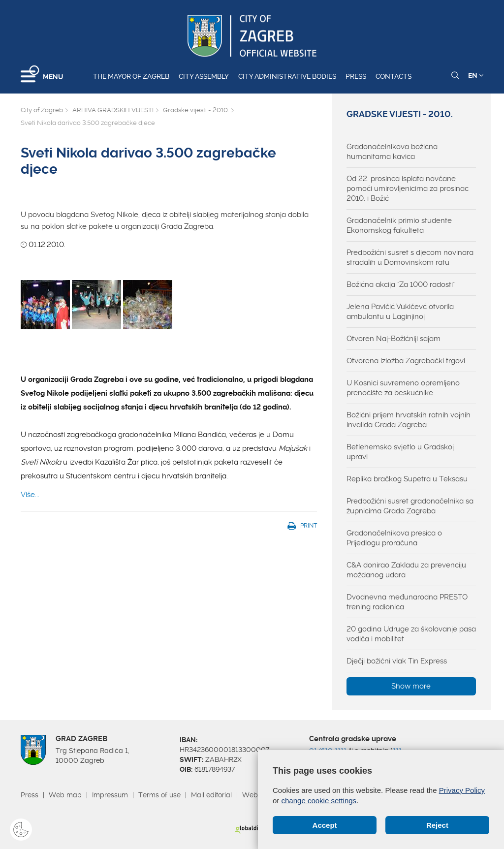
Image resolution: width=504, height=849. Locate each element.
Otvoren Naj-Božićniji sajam (394, 339)
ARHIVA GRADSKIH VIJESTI (113, 110)
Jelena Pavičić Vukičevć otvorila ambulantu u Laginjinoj (400, 312)
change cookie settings (319, 801)
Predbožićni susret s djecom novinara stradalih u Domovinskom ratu (410, 257)
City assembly (204, 76)
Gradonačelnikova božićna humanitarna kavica (392, 152)
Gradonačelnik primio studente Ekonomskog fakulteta (399, 225)
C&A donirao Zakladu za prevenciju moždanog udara (406, 570)
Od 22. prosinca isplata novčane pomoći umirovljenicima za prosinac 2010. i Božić (408, 189)
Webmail (257, 795)
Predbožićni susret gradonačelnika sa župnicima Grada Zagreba (410, 506)
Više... (30, 495)
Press (356, 76)
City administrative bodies (287, 76)
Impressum (110, 795)
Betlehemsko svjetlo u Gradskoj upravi (400, 452)
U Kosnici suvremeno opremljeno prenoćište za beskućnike (403, 388)
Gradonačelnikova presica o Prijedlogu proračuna (394, 538)
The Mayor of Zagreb (131, 76)
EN (476, 75)
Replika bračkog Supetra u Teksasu (407, 479)
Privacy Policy (462, 790)
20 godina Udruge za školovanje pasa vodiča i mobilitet (411, 634)
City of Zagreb (42, 110)
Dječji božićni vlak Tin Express (397, 661)
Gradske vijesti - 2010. (196, 110)
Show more (411, 686)
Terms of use (159, 795)
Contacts (394, 76)
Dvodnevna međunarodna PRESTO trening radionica (407, 602)
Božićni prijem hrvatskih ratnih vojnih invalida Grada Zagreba (409, 420)
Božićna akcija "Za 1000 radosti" (401, 284)
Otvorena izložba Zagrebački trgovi (406, 361)
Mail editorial (211, 795)
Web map (65, 795)
